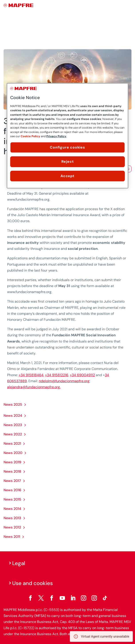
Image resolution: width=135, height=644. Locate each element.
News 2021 (12, 443)
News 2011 (12, 537)
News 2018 (12, 471)
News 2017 (12, 481)
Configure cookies (67, 147)
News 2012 (12, 527)
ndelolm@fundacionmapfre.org (64, 381)
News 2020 (13, 453)
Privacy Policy (56, 136)
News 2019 (12, 462)
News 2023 (13, 425)
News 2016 (12, 490)
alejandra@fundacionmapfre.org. (34, 387)
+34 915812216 (57, 375)
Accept (67, 176)
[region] (67, 136)
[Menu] (129, 6)
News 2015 (12, 499)
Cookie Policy (30, 136)
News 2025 (13, 404)
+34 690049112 (82, 375)
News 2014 (12, 509)
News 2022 (13, 434)
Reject (68, 161)
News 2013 (12, 518)
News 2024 (13, 416)
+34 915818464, (31, 375)
